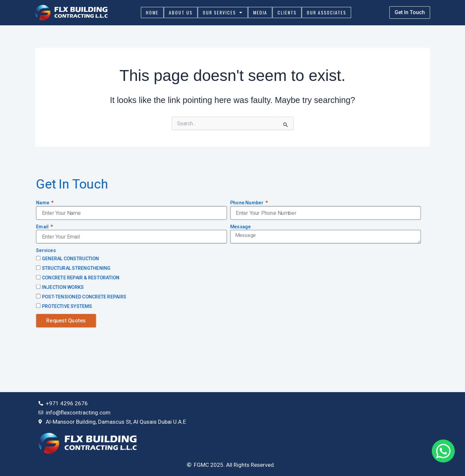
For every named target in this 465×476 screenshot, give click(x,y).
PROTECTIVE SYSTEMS (67, 306)
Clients (287, 12)
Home (152, 12)
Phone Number (247, 203)
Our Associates (326, 12)
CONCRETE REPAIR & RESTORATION (81, 278)
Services (46, 250)
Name (43, 203)
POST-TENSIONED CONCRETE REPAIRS (84, 297)
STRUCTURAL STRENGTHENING (76, 268)
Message (240, 227)
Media (260, 12)
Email (43, 227)
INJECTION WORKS (63, 288)
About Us (181, 12)
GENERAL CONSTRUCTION (70, 259)
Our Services (223, 13)
